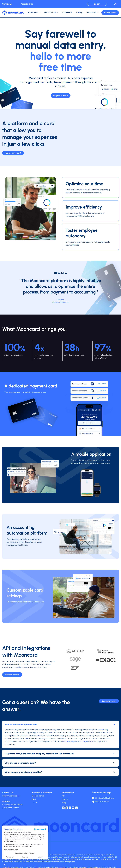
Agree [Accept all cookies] (40, 857)
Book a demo (110, 13)
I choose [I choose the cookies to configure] (25, 857)
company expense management (77, 741)
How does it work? (13, 153)
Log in (97, 4)
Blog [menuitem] (64, 803)
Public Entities (27, 4)
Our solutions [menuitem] (50, 12)
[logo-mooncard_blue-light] (13, 13)
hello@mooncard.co (11, 796)
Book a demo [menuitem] (38, 796)
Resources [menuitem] (91, 12)
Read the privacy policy (11, 850)
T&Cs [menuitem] (35, 803)
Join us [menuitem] (65, 799)
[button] (5, 864)
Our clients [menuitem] (67, 12)
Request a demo (61, 96)
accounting (103, 730)
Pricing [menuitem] (79, 12)
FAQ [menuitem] (34, 799)
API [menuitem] (63, 796)
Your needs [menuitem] (33, 12)
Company (7, 4)
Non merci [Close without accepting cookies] (10, 857)
